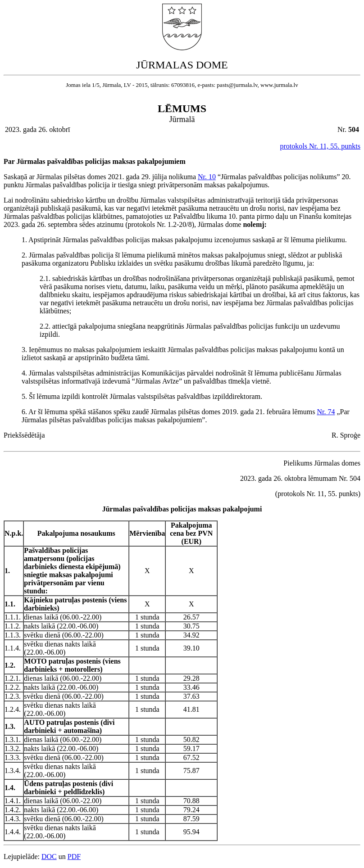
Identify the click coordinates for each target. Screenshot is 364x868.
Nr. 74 (326, 412)
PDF (74, 857)
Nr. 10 (207, 177)
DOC (49, 857)
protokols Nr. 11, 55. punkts (320, 146)
